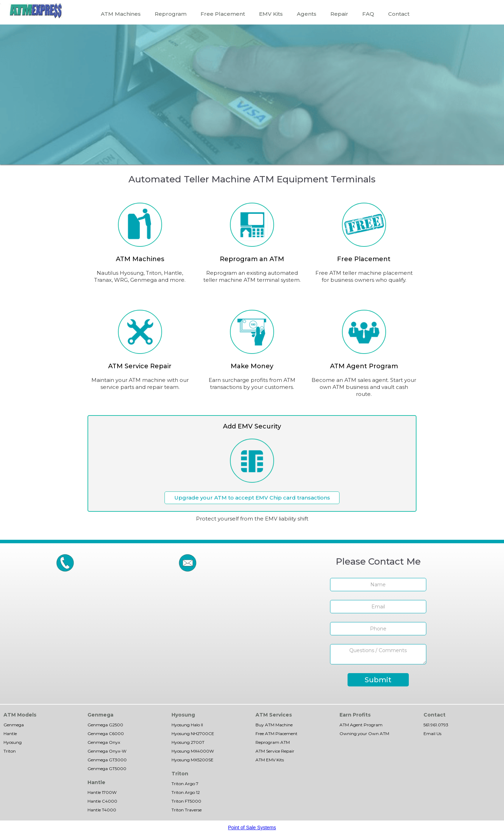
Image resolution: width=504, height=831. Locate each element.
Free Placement (223, 14)
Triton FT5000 (186, 801)
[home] (36, 11)
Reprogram (171, 14)
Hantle (10, 734)
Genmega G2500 (105, 725)
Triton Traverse (187, 810)
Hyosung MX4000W (193, 751)
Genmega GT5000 (107, 769)
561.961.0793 (436, 725)
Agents (307, 14)
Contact (399, 14)
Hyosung (13, 742)
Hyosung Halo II (187, 725)
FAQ (368, 14)
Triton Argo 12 (186, 792)
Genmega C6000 (106, 734)
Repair (339, 14)
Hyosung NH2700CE (193, 734)
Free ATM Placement (276, 734)
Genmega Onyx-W (107, 751)
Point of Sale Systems (252, 827)
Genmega (14, 725)
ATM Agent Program (361, 725)
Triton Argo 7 (185, 784)
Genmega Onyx (104, 742)
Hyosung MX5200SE (192, 760)
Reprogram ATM (273, 742)
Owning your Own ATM (364, 734)
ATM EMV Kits (270, 760)
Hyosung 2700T (188, 742)
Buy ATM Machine (274, 725)
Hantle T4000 (102, 810)
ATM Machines (121, 14)
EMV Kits (271, 14)
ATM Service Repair (275, 751)
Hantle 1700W (102, 792)
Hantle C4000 (102, 801)
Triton (10, 751)
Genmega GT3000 (107, 760)
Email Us (432, 734)
